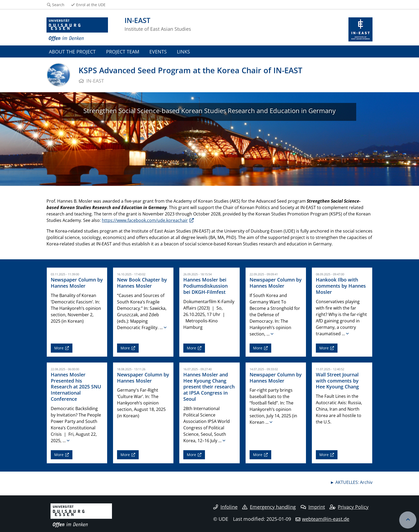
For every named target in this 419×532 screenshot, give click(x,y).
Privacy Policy (349, 507)
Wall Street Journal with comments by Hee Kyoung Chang (337, 381)
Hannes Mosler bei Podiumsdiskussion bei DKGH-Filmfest (205, 286)
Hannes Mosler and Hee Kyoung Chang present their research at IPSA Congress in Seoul (209, 387)
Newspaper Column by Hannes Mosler (77, 283)
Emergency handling (269, 507)
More (59, 348)
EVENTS (158, 51)
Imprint (313, 507)
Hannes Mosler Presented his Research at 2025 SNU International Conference (76, 387)
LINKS (183, 51)
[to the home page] (77, 29)
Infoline (225, 507)
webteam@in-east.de (326, 519)
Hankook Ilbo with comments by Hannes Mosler (341, 286)
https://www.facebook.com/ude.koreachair (145, 220)
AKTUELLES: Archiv (354, 482)
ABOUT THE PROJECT (72, 51)
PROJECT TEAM (123, 51)
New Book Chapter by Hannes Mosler (142, 283)
